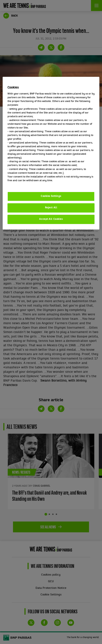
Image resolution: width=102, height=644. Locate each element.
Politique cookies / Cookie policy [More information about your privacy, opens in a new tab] (27, 184)
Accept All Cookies (51, 219)
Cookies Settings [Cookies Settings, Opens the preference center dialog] (51, 196)
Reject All (51, 208)
